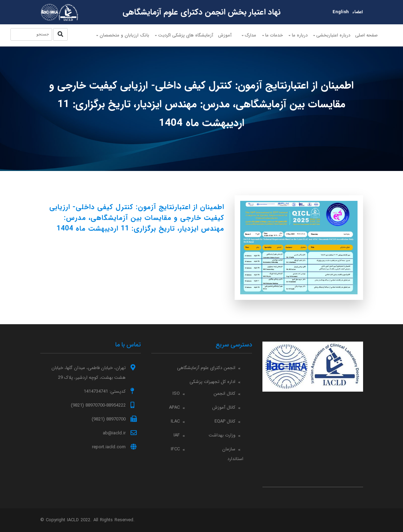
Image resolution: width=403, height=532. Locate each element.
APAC (174, 407)
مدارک (247, 38)
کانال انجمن (224, 394)
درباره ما (300, 38)
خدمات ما (273, 38)
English (341, 12)
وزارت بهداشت (222, 435)
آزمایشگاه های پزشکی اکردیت (180, 38)
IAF (177, 435)
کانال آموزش (224, 407)
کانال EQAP (225, 421)
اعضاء (358, 12)
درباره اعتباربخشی (336, 38)
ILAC (175, 421)
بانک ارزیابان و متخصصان (117, 38)
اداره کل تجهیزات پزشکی (212, 382)
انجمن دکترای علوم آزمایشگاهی (206, 368)
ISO (176, 394)
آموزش (222, 35)
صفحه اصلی (377, 39)
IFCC (175, 449)
